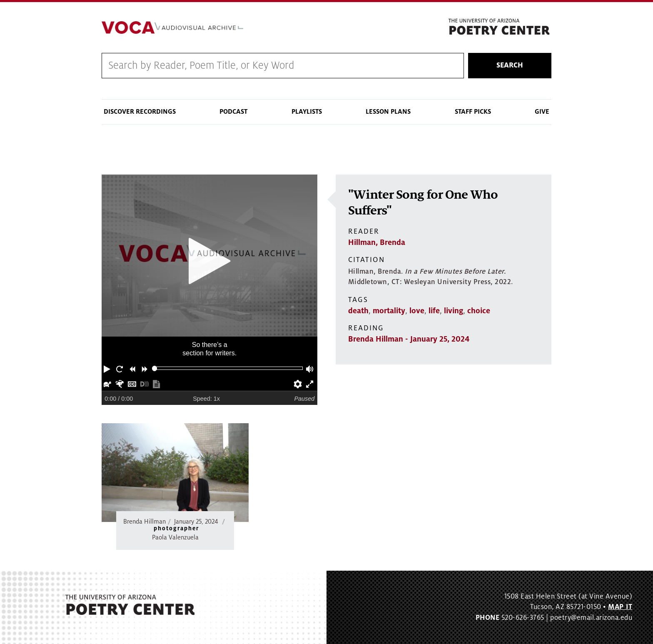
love (417, 311)
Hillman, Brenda (377, 242)
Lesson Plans (388, 112)
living (454, 311)
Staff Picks (473, 112)
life (434, 311)
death (358, 311)
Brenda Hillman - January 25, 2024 (409, 339)
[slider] (155, 368)
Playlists (307, 112)
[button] (108, 368)
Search (510, 65)
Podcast (233, 112)
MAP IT (620, 607)
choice (479, 311)
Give (542, 112)
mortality (389, 311)
